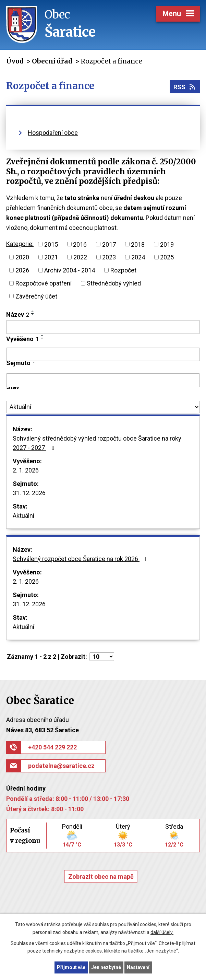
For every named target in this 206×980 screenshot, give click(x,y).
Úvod (15, 61)
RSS (185, 87)
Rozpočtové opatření (44, 283)
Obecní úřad (52, 61)
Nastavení (138, 967)
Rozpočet (123, 270)
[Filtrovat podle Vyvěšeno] (103, 354)
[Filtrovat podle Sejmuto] (103, 380)
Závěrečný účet (36, 296)
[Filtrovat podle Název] (103, 327)
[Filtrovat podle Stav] (103, 407)
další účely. (162, 932)
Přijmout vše (71, 967)
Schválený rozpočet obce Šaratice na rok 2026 (82, 559)
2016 (80, 244)
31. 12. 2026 (29, 493)
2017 (109, 244)
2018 (138, 244)
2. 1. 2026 (26, 470)
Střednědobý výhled (114, 283)
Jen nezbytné (106, 967)
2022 (80, 257)
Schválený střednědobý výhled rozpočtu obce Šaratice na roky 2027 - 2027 (97, 443)
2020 (22, 257)
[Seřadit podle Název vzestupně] (33, 311)
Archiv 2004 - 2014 (70, 270)
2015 (51, 244)
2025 (167, 257)
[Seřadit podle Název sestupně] (33, 314)
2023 (109, 257)
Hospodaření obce (53, 133)
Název (18, 314)
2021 (51, 257)
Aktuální (23, 516)
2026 (22, 270)
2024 (138, 257)
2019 (167, 244)
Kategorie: (20, 244)
